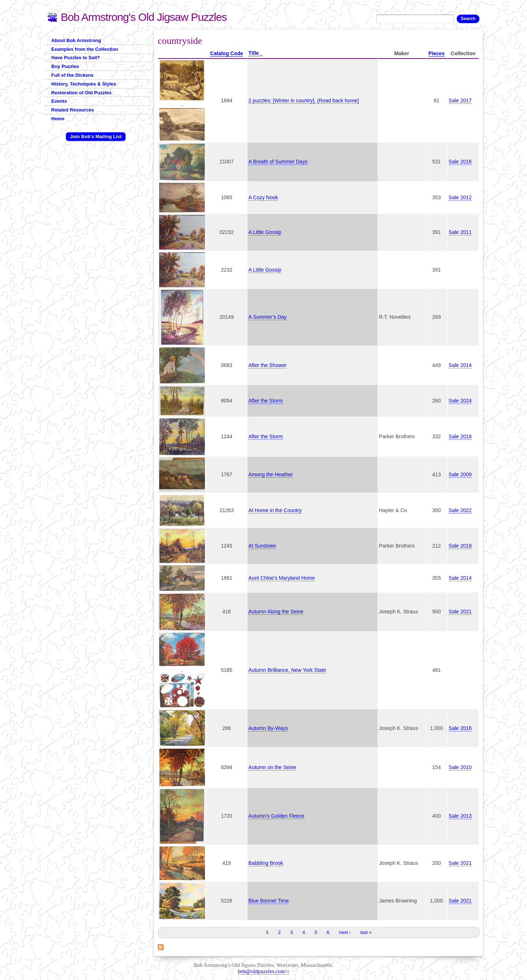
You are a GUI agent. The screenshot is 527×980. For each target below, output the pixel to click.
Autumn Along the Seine (276, 612)
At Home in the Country (275, 510)
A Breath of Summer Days (278, 162)
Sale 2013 (460, 816)
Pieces (437, 53)
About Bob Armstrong (76, 40)
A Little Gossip (265, 232)
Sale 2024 (460, 401)
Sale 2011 (460, 232)
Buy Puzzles (65, 66)
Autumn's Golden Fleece (276, 816)
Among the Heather (271, 474)
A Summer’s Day (268, 317)
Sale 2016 (460, 162)
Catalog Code (227, 53)
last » (366, 932)
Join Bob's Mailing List (96, 137)
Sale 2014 (460, 365)
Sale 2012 (460, 197)
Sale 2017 (460, 101)
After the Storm (266, 401)
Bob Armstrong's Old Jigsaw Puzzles (144, 17)
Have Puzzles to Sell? (76, 58)
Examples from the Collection (85, 49)
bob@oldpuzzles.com (264, 971)
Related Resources (73, 110)
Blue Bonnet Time (269, 901)
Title (256, 53)
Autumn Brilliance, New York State (287, 670)
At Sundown (262, 546)
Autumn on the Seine (272, 767)
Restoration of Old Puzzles (81, 93)
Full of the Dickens (72, 75)
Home (58, 119)
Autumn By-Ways (268, 728)
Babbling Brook (266, 863)
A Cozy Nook (263, 197)
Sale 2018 (460, 436)
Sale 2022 (460, 510)
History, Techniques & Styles (84, 84)
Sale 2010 (460, 767)
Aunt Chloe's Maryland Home (282, 578)
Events (59, 101)
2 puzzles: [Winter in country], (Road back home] (304, 101)
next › (345, 932)
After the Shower (268, 365)
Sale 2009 (460, 474)
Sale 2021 (460, 612)
